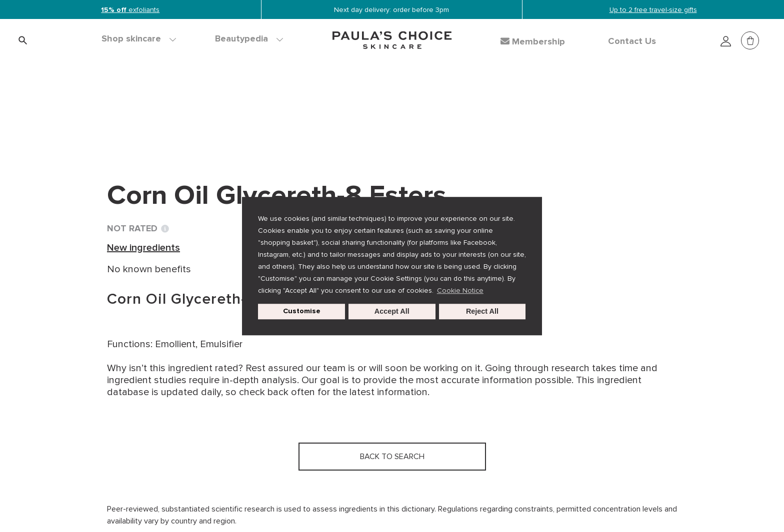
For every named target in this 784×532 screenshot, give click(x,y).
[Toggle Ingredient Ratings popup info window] (165, 229)
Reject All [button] (482, 312)
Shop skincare (139, 39)
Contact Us (632, 41)
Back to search (152, 130)
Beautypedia (249, 39)
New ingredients (248, 110)
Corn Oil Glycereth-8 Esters (356, 110)
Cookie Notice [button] (460, 290)
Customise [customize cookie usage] (302, 311)
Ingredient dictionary (155, 110)
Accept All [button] (392, 312)
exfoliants (130, 10)
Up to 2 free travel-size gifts (653, 10)
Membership (533, 41)
